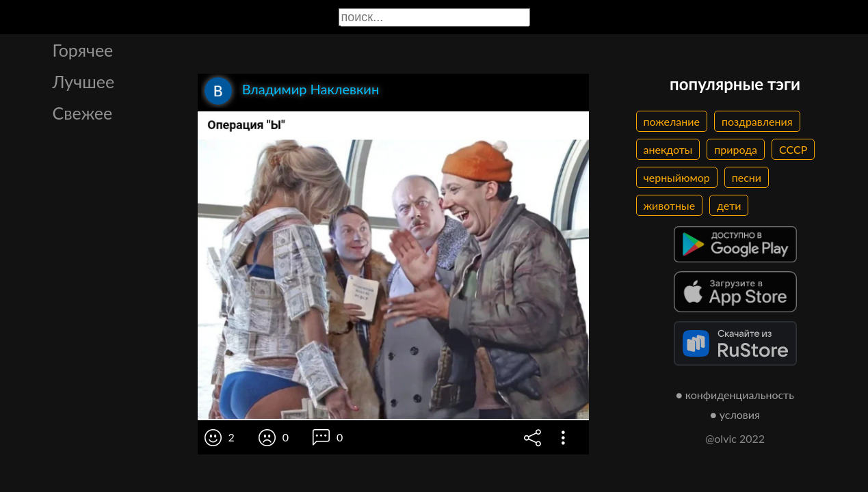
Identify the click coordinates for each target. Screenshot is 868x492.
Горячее (83, 50)
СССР (793, 149)
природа (736, 149)
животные (670, 205)
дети (729, 205)
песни (747, 177)
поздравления (757, 121)
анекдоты (668, 149)
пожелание (672, 121)
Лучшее (84, 81)
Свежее (83, 113)
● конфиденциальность (735, 395)
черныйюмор (677, 177)
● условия (735, 414)
